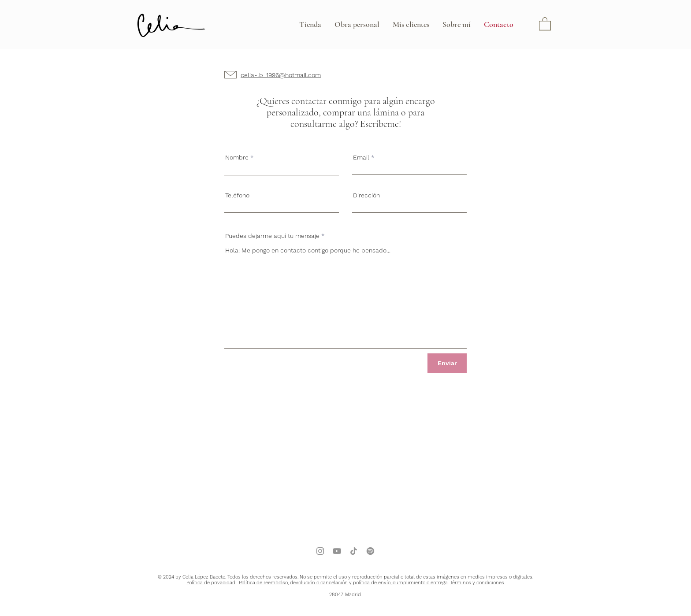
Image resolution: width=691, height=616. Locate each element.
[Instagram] (320, 551)
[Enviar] (447, 363)
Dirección (366, 195)
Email (361, 157)
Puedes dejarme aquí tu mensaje (272, 236)
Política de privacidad (211, 583)
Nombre (237, 157)
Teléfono (237, 195)
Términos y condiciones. (477, 583)
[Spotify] (370, 551)
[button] (545, 23)
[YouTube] (337, 551)
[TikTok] (354, 551)
